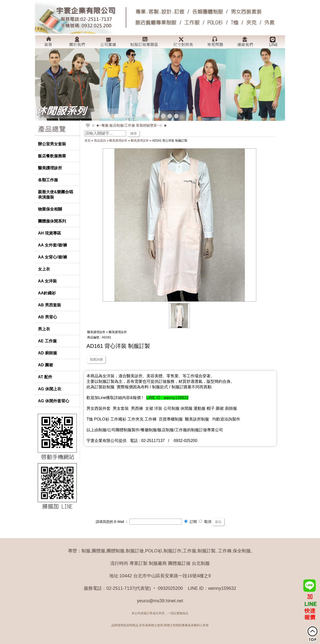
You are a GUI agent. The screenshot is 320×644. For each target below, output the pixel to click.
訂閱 (190, 522)
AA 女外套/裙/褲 (52, 245)
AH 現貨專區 (49, 233)
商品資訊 (100, 141)
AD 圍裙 (45, 365)
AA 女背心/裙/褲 (52, 257)
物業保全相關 (50, 209)
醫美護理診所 (50, 168)
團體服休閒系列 (52, 221)
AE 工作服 (47, 341)
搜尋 (133, 133)
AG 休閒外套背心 (54, 401)
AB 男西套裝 (49, 305)
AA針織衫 (47, 293)
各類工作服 (48, 180)
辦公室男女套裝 (52, 144)
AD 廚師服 (47, 353)
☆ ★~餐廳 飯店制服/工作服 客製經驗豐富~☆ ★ (129, 125)
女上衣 (44, 269)
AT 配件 (45, 377)
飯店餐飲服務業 (52, 156)
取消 (205, 522)
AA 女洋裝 (47, 281)
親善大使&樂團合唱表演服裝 (55, 194)
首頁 (87, 141)
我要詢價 (96, 359)
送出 (218, 522)
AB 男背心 (47, 317)
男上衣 (44, 329)
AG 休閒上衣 (50, 389)
